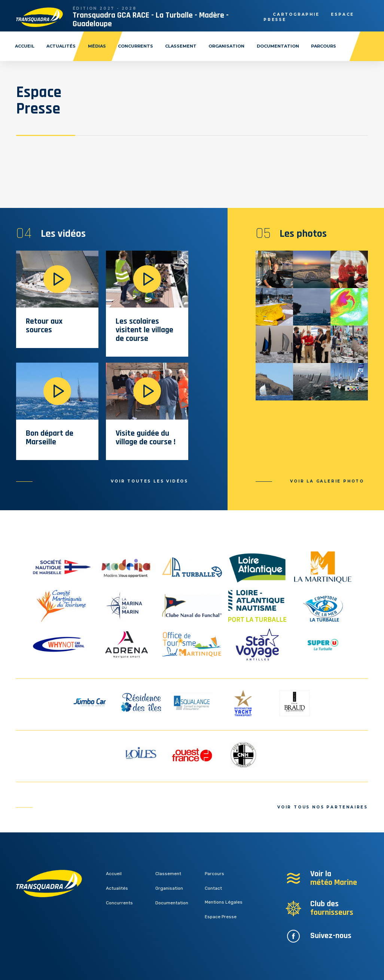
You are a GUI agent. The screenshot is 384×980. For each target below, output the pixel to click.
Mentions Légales (224, 902)
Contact (213, 888)
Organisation (226, 46)
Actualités (61, 46)
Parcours (324, 46)
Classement (181, 46)
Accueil (25, 46)
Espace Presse (221, 917)
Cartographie (296, 14)
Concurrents (135, 46)
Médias (97, 46)
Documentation (278, 46)
